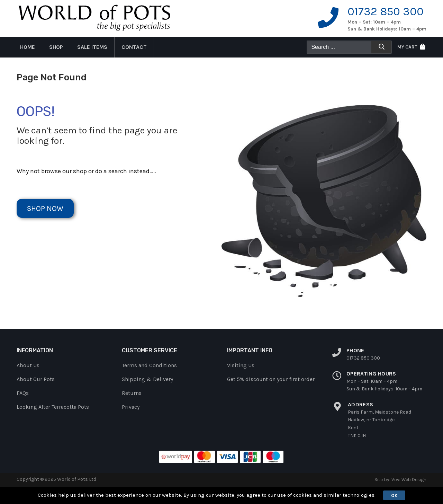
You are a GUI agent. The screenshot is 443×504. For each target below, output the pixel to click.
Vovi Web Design (408, 479)
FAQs (23, 393)
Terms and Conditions (149, 365)
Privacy (131, 407)
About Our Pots (36, 379)
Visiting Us (241, 365)
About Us (28, 365)
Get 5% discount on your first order (271, 379)
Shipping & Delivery (147, 379)
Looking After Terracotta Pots (53, 407)
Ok (394, 495)
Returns (132, 393)
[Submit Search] (381, 48)
